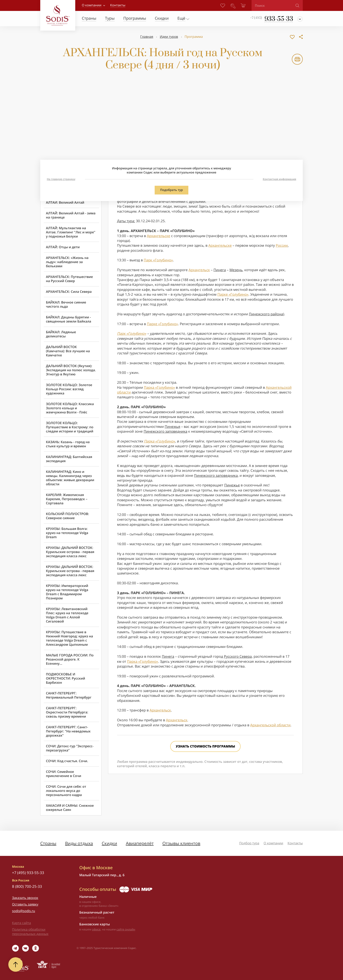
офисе (96, 929)
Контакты (295, 843)
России (282, 245)
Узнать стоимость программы (205, 746)
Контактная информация (279, 179)
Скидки (109, 843)
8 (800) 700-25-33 (27, 886)
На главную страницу (61, 179)
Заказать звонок (25, 898)
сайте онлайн (126, 929)
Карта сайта (21, 923)
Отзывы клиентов (181, 843)
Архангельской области (270, 725)
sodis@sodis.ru (24, 911)
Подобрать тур (171, 190)
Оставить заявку (25, 904)
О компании (92, 5)
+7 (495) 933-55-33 (28, 873)
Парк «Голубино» (158, 260)
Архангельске (158, 236)
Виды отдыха (79, 843)
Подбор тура (249, 843)
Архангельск (199, 270)
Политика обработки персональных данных (30, 932)
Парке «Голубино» (233, 294)
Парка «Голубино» (159, 387)
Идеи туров (169, 37)
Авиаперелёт (140, 843)
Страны (48, 843)
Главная (147, 37)
